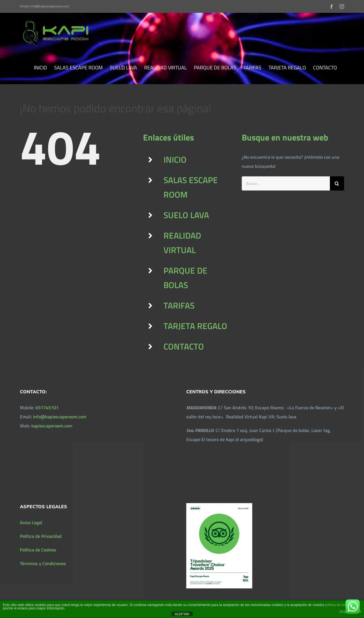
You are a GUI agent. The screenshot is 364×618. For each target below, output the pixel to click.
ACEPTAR (182, 614)
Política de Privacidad (41, 536)
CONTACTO (184, 346)
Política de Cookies (38, 550)
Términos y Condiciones (43, 563)
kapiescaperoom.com (52, 426)
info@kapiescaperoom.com (60, 417)
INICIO (175, 160)
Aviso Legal (31, 522)
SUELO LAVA (186, 215)
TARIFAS (179, 305)
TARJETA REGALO (195, 326)
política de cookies (339, 605)
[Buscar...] (286, 183)
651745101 (47, 408)
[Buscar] (337, 183)
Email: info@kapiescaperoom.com (45, 6)
